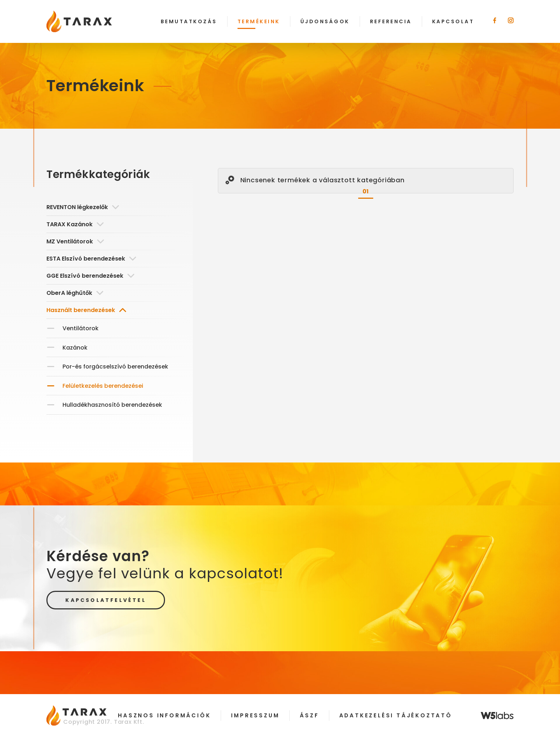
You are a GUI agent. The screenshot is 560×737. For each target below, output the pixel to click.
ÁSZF (309, 715)
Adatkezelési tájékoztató (396, 715)
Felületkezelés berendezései (103, 386)
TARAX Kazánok (75, 224)
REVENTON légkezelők (83, 207)
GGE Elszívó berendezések (90, 276)
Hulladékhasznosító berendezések (112, 405)
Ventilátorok (81, 328)
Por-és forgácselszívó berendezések (115, 367)
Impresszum (255, 715)
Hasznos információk (164, 715)
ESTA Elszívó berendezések (91, 259)
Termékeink (259, 21)
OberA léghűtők (75, 293)
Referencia (391, 21)
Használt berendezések (86, 310)
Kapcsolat (453, 21)
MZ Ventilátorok (75, 241)
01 (366, 191)
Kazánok (75, 348)
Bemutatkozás (189, 21)
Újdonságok (325, 21)
